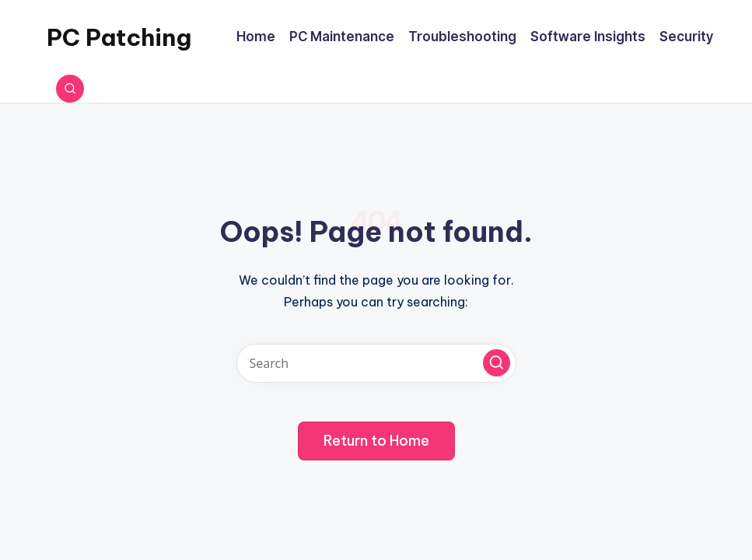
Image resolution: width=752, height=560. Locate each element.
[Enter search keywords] (376, 363)
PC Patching (119, 37)
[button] (497, 363)
